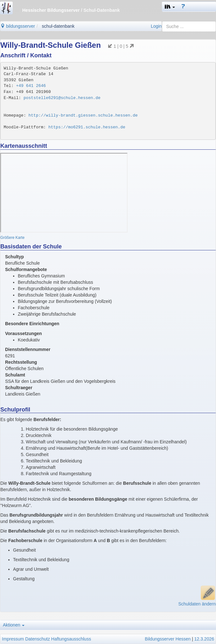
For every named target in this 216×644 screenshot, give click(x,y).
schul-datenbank (58, 26)
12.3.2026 (204, 639)
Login (156, 26)
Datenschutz (38, 639)
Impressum (13, 639)
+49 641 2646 (31, 86)
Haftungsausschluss (71, 639)
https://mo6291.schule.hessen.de (87, 127)
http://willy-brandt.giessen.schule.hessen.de (83, 115)
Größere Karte (12, 238)
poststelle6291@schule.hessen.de (62, 98)
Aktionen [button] (14, 625)
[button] (170, 7)
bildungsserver (18, 26)
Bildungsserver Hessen (168, 639)
